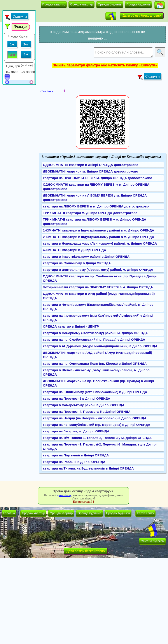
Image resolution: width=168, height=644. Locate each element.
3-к (13, 55)
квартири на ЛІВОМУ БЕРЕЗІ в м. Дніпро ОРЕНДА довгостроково (96, 206)
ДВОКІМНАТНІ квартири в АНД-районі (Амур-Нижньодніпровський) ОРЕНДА (97, 355)
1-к (12, 44)
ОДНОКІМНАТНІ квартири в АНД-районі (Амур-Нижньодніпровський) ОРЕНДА (99, 296)
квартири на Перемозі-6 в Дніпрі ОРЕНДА (77, 398)
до (23, 72)
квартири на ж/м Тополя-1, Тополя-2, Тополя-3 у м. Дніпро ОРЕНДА (97, 438)
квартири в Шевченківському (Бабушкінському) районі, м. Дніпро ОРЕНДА (96, 372)
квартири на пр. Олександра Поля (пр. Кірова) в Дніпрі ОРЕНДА (95, 363)
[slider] (7, 79)
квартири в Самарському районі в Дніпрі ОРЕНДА (84, 405)
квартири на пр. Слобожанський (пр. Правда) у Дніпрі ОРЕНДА (94, 339)
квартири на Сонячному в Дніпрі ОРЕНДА (77, 263)
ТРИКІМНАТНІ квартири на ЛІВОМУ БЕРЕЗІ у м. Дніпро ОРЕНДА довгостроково (94, 222)
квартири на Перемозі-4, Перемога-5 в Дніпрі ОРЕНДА (87, 412)
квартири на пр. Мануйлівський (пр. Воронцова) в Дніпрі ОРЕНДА (97, 425)
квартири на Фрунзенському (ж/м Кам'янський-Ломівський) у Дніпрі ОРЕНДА (98, 318)
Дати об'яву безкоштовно (142, 15)
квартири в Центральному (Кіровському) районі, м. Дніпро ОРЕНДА (98, 270)
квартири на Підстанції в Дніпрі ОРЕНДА (76, 455)
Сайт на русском (152, 541)
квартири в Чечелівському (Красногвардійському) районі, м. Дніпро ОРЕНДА (98, 307)
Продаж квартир (54, 4)
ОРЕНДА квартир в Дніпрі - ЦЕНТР (71, 326)
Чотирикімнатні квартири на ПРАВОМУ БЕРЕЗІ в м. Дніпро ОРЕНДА (98, 287)
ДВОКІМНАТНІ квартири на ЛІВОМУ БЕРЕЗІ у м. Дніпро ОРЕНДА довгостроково (95, 198)
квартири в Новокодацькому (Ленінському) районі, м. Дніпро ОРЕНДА (100, 243)
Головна (9, 513)
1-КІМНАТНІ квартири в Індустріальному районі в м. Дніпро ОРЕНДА (99, 230)
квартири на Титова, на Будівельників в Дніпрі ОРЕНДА (88, 468)
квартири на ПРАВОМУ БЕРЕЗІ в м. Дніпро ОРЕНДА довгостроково (98, 178)
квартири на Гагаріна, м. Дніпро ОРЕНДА (76, 431)
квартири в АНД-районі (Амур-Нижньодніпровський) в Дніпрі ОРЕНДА (100, 346)
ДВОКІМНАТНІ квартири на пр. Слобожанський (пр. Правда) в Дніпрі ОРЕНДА (98, 383)
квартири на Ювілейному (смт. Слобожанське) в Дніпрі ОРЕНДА (95, 392)
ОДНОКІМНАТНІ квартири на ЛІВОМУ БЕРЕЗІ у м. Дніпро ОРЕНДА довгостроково (96, 187)
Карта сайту (145, 513)
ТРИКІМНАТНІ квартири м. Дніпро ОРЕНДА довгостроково (90, 213)
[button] (160, 5)
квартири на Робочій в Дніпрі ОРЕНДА (74, 462)
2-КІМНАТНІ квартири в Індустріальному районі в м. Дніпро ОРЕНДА (99, 237)
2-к (26, 44)
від (8, 72)
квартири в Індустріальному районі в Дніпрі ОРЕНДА (86, 256)
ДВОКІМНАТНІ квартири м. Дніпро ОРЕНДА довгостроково (91, 171)
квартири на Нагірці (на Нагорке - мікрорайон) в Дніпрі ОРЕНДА (95, 418)
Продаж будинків (138, 4)
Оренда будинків (110, 4)
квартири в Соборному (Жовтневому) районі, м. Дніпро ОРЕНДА (95, 333)
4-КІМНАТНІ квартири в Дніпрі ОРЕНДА (74, 250)
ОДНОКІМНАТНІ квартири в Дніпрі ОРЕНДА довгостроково (91, 165)
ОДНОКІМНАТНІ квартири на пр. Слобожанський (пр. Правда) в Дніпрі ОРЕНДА (100, 278)
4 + (26, 54)
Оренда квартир (81, 4)
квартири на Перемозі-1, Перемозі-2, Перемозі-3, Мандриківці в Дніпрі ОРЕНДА (100, 446)
